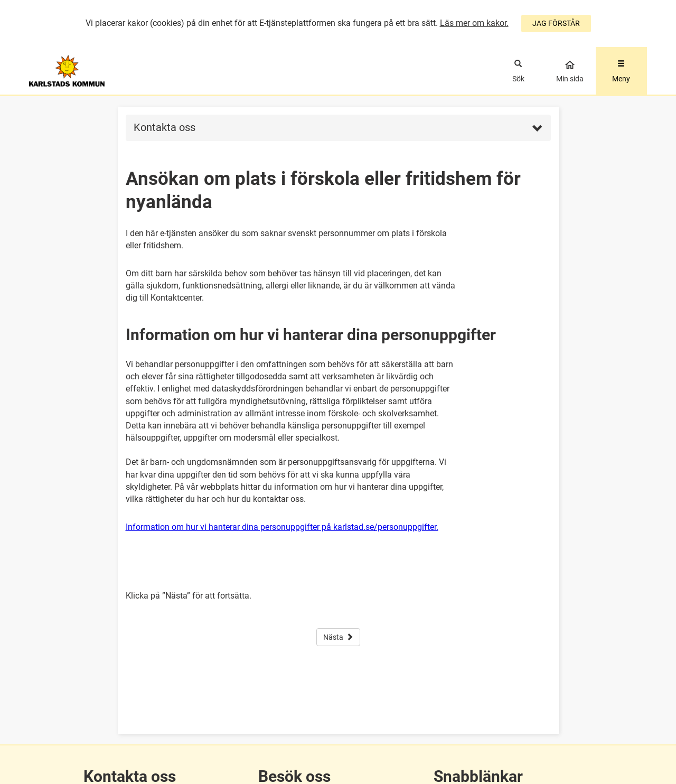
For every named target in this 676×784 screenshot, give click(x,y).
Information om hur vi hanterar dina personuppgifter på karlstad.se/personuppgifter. (282, 527)
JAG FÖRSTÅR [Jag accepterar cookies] (556, 23)
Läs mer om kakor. (474, 23)
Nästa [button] (338, 637)
